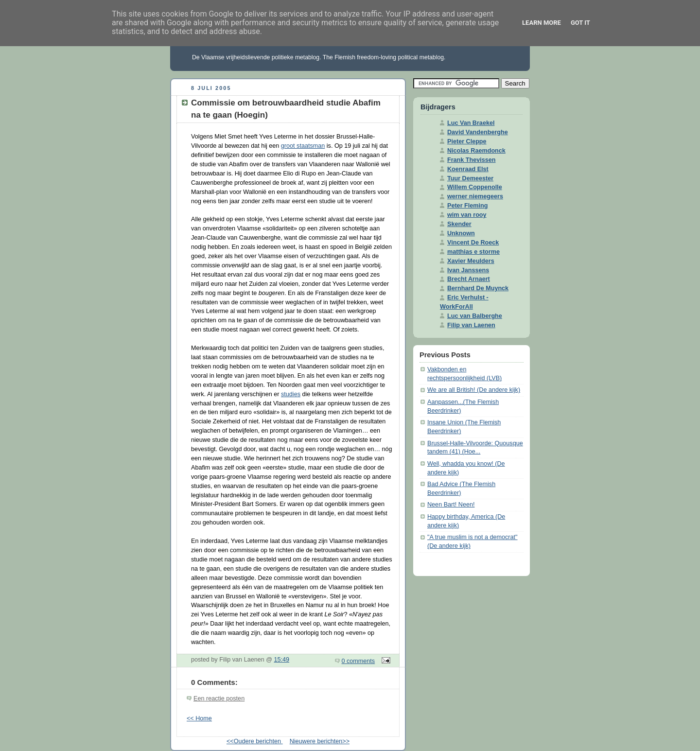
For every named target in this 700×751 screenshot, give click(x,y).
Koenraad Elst (468, 169)
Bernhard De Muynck (478, 288)
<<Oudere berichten (255, 741)
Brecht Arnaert (469, 279)
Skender (459, 224)
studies (291, 394)
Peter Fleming (467, 206)
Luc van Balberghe (475, 316)
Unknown (461, 233)
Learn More (542, 23)
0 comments (359, 661)
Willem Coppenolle (475, 187)
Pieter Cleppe (467, 141)
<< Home (199, 718)
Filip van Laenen (471, 325)
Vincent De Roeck (473, 243)
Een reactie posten (219, 699)
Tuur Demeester (470, 178)
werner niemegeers (475, 196)
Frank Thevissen (472, 160)
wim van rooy (467, 215)
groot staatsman (303, 146)
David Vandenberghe (478, 132)
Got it (580, 23)
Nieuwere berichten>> (320, 741)
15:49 (282, 660)
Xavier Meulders (471, 261)
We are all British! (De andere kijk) (474, 390)
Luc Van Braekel (471, 123)
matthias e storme (473, 252)
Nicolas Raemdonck (476, 151)
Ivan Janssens (468, 270)
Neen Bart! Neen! (451, 505)
